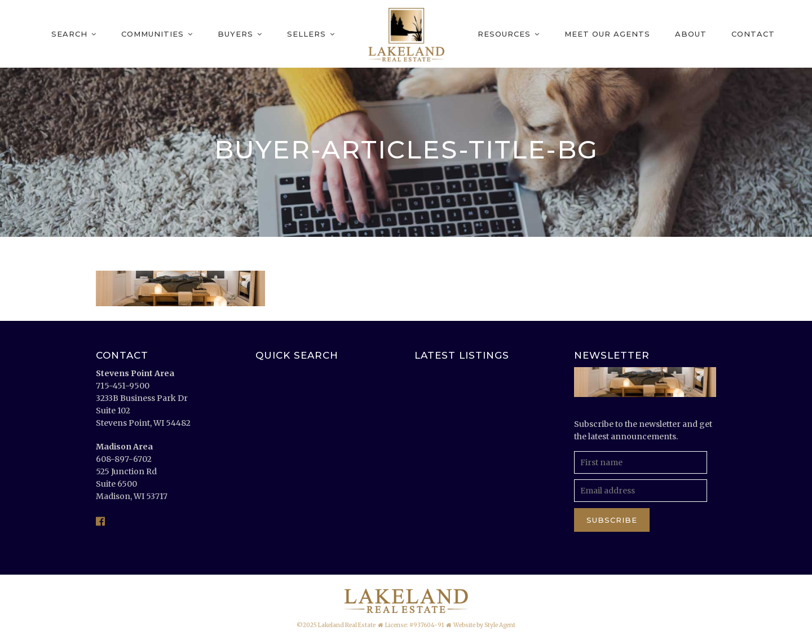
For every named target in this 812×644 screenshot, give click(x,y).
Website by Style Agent (484, 625)
